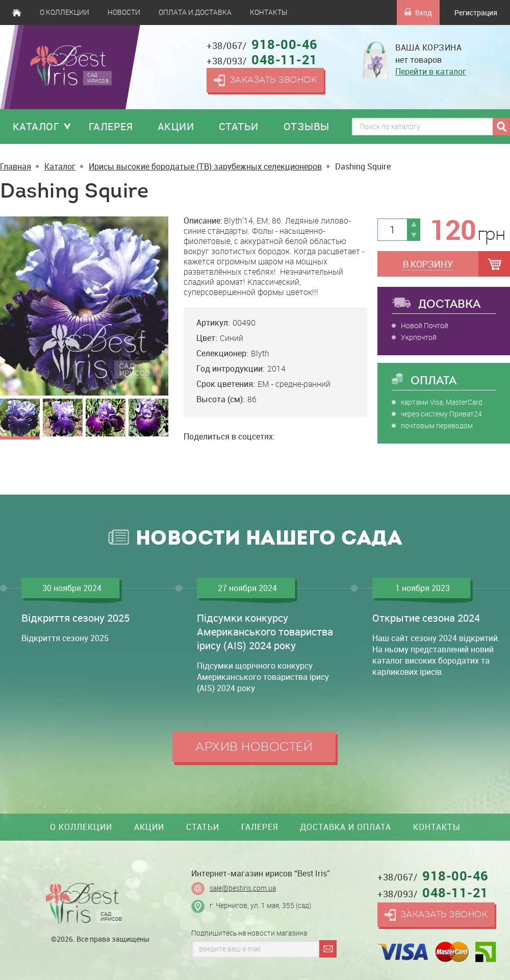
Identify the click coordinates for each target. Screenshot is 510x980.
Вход (418, 13)
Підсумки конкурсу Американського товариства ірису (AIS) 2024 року (265, 632)
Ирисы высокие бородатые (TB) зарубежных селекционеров (205, 166)
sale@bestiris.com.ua (243, 888)
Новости (124, 12)
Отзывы (307, 126)
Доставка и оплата (346, 827)
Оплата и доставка (195, 12)
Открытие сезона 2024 (426, 618)
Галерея (111, 126)
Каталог (36, 126)
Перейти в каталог (431, 71)
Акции (176, 126)
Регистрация (476, 13)
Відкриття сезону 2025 (75, 618)
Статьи (239, 126)
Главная (17, 13)
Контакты (269, 12)
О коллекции (65, 12)
